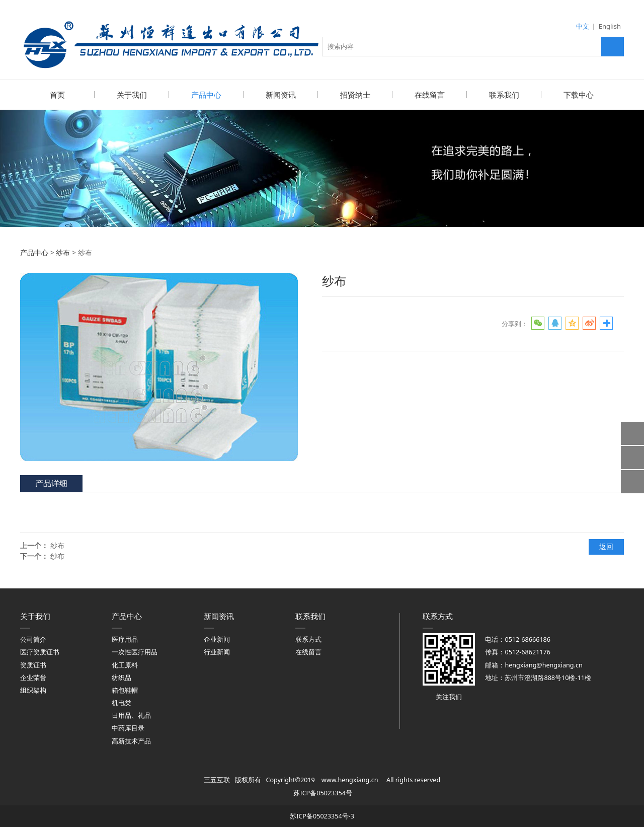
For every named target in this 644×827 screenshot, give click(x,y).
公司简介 (33, 639)
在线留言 (430, 95)
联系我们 (504, 95)
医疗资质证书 (40, 652)
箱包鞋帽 (125, 690)
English (610, 26)
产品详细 (51, 483)
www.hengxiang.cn (350, 779)
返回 (606, 546)
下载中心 (579, 95)
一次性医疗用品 (135, 652)
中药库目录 (128, 728)
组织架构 (33, 690)
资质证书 (33, 665)
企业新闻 (217, 639)
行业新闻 (217, 652)
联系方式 (308, 639)
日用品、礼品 (131, 715)
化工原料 (125, 665)
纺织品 (122, 677)
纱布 (63, 252)
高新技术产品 (131, 741)
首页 (57, 95)
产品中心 (206, 95)
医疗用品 (125, 639)
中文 (583, 26)
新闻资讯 (281, 95)
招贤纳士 (355, 95)
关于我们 (132, 95)
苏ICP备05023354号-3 (322, 816)
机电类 (122, 702)
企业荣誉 (33, 677)
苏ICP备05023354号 (323, 793)
